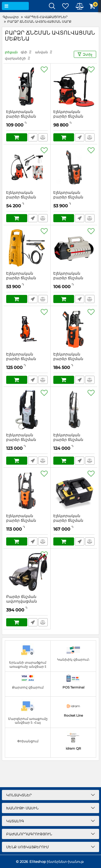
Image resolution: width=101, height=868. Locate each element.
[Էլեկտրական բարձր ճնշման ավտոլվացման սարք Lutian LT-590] (74, 491)
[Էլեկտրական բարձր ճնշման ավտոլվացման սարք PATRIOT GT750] (27, 491)
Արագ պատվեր (33, 137)
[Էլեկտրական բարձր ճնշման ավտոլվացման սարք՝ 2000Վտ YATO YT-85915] (74, 87)
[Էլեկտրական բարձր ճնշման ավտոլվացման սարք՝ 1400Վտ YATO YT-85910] (27, 167)
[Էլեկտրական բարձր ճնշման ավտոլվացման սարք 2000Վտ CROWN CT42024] (27, 87)
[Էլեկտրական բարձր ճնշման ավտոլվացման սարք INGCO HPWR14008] (27, 248)
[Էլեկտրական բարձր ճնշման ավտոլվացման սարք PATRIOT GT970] (74, 329)
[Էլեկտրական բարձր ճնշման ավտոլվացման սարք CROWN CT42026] (74, 248)
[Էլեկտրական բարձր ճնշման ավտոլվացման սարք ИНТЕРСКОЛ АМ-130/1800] (27, 410)
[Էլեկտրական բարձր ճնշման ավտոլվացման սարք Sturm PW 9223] (27, 329)
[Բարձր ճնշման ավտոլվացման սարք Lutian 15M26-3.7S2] (27, 571)
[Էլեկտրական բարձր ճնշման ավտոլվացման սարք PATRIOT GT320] (74, 167)
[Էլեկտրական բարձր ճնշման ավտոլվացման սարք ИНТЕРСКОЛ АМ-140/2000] (74, 410)
